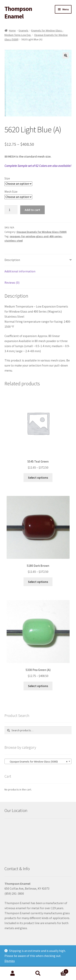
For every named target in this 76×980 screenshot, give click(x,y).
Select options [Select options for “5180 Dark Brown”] (38, 582)
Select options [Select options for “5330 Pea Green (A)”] (38, 686)
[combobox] (38, 761)
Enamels (24, 30)
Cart (60, 971)
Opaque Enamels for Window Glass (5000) (42, 232)
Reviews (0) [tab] (12, 282)
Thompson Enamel (18, 13)
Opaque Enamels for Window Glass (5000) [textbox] (37, 762)
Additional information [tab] (20, 271)
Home (12, 30)
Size (7, 178)
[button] (66, 55)
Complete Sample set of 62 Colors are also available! (38, 166)
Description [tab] (12, 260)
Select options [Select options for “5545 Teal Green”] (38, 477)
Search (38, 973)
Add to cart (32, 210)
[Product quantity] (11, 210)
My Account (13, 973)
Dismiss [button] (10, 961)
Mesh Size (11, 191)
